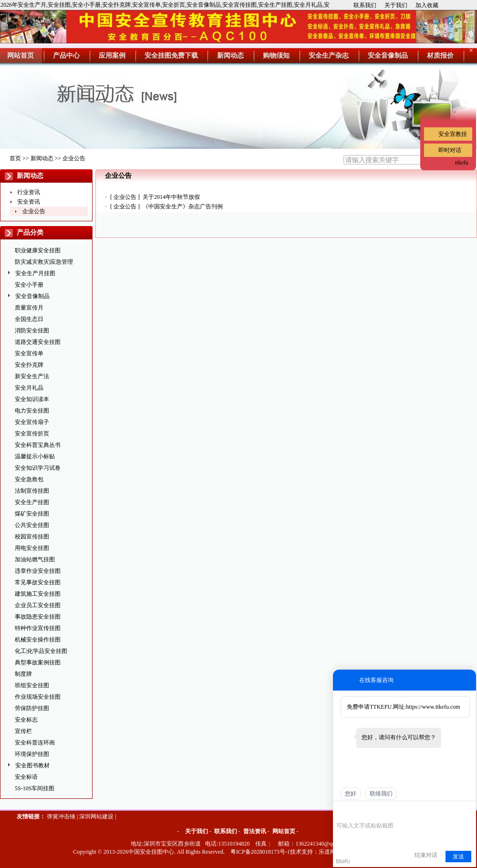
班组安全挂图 (32, 685)
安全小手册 (29, 285)
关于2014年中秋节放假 (171, 197)
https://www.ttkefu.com (433, 707)
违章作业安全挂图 (38, 571)
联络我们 (381, 794)
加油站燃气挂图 (35, 559)
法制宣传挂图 (32, 491)
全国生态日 (29, 319)
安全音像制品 (32, 296)
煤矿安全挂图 (32, 514)
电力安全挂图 (32, 411)
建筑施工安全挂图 (38, 594)
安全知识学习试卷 (38, 468)
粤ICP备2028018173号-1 (260, 852)
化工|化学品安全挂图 (41, 651)
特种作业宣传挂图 (38, 628)
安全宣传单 (29, 353)
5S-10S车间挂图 (35, 788)
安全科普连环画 (35, 743)
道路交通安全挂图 (38, 342)
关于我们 (396, 5)
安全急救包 (29, 479)
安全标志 (26, 720)
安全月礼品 (29, 388)
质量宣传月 (29, 308)
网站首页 (284, 831)
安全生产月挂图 (35, 273)
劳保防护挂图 (32, 708)
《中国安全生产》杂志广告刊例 (183, 207)
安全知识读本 (32, 399)
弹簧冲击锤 (61, 816)
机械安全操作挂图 (38, 640)
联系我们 (365, 5)
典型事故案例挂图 (38, 662)
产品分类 (30, 232)
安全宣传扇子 (32, 422)
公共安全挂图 (32, 525)
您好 (351, 794)
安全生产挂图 (32, 502)
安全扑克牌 (29, 365)
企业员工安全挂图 (38, 605)
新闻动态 (42, 158)
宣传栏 (23, 731)
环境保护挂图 (32, 754)
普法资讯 (255, 831)
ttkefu (462, 163)
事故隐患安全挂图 (38, 617)
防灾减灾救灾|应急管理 (44, 262)
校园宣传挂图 (32, 537)
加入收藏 (427, 5)
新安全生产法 (32, 376)
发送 (458, 857)
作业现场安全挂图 (38, 697)
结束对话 (426, 855)
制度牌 (23, 674)
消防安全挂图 (32, 331)
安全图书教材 (32, 765)
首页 (15, 158)
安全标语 (26, 777)
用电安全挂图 (32, 548)
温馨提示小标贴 (35, 456)
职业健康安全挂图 (38, 250)
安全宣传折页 (32, 434)
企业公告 (74, 158)
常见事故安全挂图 (38, 582)
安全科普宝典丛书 (38, 445)
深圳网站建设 (96, 816)
